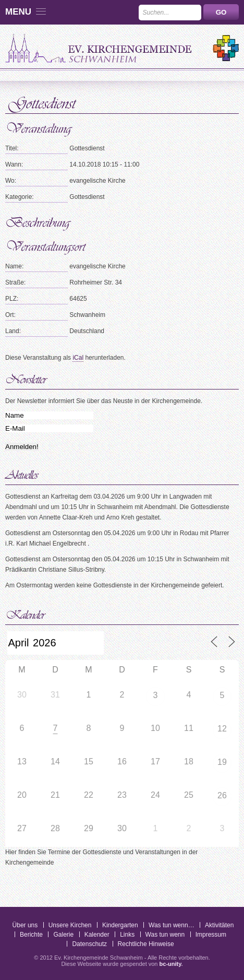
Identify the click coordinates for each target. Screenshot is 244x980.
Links (127, 935)
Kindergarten (120, 925)
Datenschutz (89, 944)
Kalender (97, 935)
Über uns (25, 925)
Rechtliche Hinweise (146, 944)
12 (222, 729)
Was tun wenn (165, 935)
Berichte (31, 935)
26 (222, 795)
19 (222, 762)
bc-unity (170, 964)
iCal (78, 358)
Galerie (63, 935)
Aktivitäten (219, 925)
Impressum (211, 935)
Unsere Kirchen (70, 925)
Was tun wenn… (172, 925)
